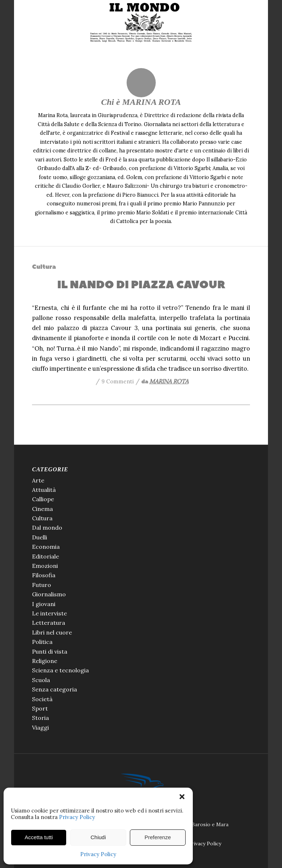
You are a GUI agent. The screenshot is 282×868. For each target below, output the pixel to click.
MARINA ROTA (169, 381)
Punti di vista (50, 651)
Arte (38, 480)
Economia (46, 547)
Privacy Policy (77, 817)
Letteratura (49, 623)
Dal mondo (47, 528)
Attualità (44, 490)
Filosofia (44, 575)
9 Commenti (118, 381)
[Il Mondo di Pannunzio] (141, 23)
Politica (42, 642)
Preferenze (158, 837)
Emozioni (45, 566)
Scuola (41, 680)
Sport (40, 708)
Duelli (40, 537)
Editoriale (46, 556)
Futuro (42, 585)
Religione (45, 661)
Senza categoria (54, 689)
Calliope (43, 499)
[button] (182, 797)
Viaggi (40, 727)
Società (42, 699)
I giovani (44, 604)
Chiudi (98, 837)
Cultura (44, 267)
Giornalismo (49, 594)
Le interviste (49, 613)
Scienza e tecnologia (60, 670)
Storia (40, 718)
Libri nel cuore (52, 632)
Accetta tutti (38, 837)
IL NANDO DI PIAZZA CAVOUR (141, 285)
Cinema (42, 509)
